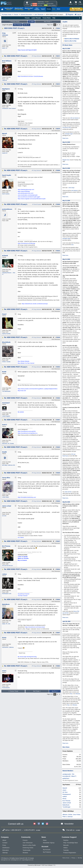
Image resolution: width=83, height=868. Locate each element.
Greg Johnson (36, 56)
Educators (6, 850)
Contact (5, 843)
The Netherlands (6, 391)
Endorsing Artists (28, 848)
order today (71, 188)
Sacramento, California (8, 647)
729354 (58, 367)
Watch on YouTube (23, 558)
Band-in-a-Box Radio (29, 845)
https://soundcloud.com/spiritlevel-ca (28, 433)
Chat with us (70, 830)
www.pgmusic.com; (6, 860)
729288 (58, 170)
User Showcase (39, 15)
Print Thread (18, 25)
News (45, 840)
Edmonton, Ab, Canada (8, 444)
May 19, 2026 (66, 49)
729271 (58, 56)
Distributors (6, 848)
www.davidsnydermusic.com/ (26, 193)
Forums (16, 15)
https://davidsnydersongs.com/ (26, 190)
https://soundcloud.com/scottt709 (27, 431)
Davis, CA (5, 48)
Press (4, 845)
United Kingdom (6, 416)
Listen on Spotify (23, 557)
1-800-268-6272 (41, 4)
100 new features (74, 118)
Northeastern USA (7, 594)
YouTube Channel (23, 596)
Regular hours (66, 160)
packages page (69, 134)
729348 (58, 337)
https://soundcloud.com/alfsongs (26, 243)
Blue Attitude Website (24, 361)
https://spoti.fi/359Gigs (24, 191)
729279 (58, 129)
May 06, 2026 (66, 502)
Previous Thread (14, 22)
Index (31, 22)
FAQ (54, 18)
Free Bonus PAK (67, 128)
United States (6, 497)
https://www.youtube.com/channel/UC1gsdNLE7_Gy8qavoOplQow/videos (38, 389)
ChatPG (65, 22)
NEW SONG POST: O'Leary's (14, 28)
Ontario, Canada (6, 362)
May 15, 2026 (66, 142)
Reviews (25, 853)
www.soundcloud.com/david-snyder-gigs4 (29, 197)
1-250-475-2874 (50, 4)
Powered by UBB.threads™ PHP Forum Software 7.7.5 (41, 865)
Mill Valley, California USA (9, 465)
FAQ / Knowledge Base (71, 843)
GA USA (4, 516)
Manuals (66, 845)
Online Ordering (52, 5)
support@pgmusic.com (28, 860)
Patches (66, 840)
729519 (58, 569)
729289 (58, 204)
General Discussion (26, 15)
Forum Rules (47, 18)
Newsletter (69, 824)
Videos (65, 848)
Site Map (80, 858)
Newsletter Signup (49, 843)
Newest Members (68, 771)
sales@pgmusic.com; (16, 860)
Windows (78, 694)
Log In (78, 14)
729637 (58, 633)
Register (70, 14)
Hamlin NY (5, 153)
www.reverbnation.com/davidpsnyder (28, 195)
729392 (58, 398)
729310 (58, 251)
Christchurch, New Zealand (9, 108)
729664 (58, 666)
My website (21, 412)
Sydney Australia (6, 334)
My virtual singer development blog (27, 657)
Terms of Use (66, 858)
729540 (58, 600)
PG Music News (67, 45)
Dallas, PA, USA (6, 624)
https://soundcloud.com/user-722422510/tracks (30, 76)
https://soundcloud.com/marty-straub (35, 627)
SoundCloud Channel (24, 594)
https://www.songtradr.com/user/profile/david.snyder (32, 199)
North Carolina (6, 194)
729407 (58, 420)
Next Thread (48, 22)
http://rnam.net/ (22, 391)
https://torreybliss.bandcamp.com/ (27, 497)
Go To (26, 25)
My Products (47, 852)
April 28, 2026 (66, 621)
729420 (58, 447)
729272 (58, 84)
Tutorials (66, 850)
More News (66, 747)
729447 (58, 541)
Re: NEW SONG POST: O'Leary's (16, 56)
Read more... (66, 138)
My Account (47, 849)
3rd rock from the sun (7, 566)
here (72, 245)
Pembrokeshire (6, 688)
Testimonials (27, 850)
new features (74, 190)
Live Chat (40, 5)
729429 (58, 473)
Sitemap (5, 853)
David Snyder (37, 204)
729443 (58, 501)
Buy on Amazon (22, 560)
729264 (58, 28)
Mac (71, 694)
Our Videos (21, 537)
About (4, 840)
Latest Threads (36, 18)
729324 (58, 309)
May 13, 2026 (66, 201)
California (5, 80)
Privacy (73, 858)
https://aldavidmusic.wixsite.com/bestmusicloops (35, 304)
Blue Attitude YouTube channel (26, 363)
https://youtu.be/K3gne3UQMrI (27, 50)
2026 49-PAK (68, 492)
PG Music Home (7, 15)
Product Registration (70, 853)
